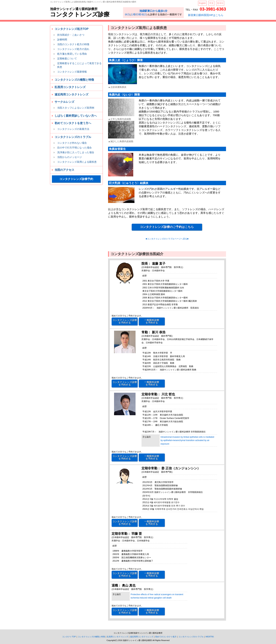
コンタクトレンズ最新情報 (72, 72)
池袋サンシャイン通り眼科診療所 (74, 9)
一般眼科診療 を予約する (152, 321)
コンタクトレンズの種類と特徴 (74, 80)
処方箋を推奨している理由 (72, 54)
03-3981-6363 (213, 9)
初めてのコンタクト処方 (166, 637)
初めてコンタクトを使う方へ (73, 123)
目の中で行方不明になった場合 (74, 148)
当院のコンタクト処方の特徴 (73, 44)
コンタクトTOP (69, 637)
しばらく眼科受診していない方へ (76, 116)
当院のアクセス (64, 170)
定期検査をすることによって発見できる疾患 (79, 65)
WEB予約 (210, 637)
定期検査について (67, 59)
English (202, 3)
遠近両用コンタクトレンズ (71, 94)
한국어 (220, 3)
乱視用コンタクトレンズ (70, 87)
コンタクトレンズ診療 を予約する (125, 321)
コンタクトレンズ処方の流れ (73, 49)
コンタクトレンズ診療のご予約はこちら (167, 227)
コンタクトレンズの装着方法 (73, 129)
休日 (127, 14)
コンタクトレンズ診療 (80, 14)
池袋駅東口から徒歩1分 (153, 11)
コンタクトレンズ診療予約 (76, 179)
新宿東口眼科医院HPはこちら (206, 15)
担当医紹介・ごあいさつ (71, 35)
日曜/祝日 (141, 14)
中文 (211, 3)
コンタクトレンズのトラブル (73, 137)
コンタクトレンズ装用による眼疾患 (77, 162)
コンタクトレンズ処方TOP (72, 29)
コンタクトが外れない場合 (72, 143)
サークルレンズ (64, 102)
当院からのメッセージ (70, 157)
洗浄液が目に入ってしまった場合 (76, 152)
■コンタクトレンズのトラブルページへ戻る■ (167, 239)
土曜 (133, 14)
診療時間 (62, 40)
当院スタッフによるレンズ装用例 (76, 108)
